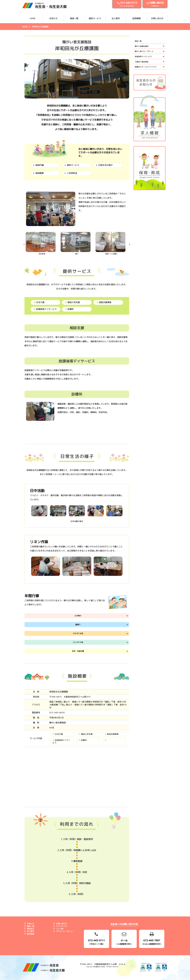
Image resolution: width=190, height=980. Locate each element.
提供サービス (95, 18)
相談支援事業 (104, 302)
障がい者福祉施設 (142, 46)
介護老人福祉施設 (142, 62)
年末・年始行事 (78, 651)
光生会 (25, 27)
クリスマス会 (78, 642)
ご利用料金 (72, 173)
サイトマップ (61, 926)
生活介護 (39, 302)
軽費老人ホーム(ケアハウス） (146, 67)
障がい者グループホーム (144, 51)
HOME (33, 18)
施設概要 (40, 173)
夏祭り (78, 625)
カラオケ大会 (78, 633)
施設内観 (40, 165)
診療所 (69, 309)
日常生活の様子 (105, 165)
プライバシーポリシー (65, 931)
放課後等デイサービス (45, 309)
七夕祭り (78, 616)
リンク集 (60, 929)
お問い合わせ (157, 18)
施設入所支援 (72, 302)
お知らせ (53, 18)
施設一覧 (74, 18)
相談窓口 (31, 929)
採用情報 (136, 18)
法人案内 (116, 18)
